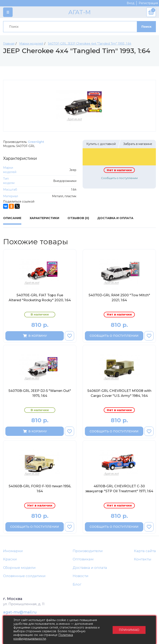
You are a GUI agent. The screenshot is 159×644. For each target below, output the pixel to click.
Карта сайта (145, 551)
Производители (88, 551)
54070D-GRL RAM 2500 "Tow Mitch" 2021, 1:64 (119, 298)
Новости (81, 576)
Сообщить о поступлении (119, 178)
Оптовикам (83, 559)
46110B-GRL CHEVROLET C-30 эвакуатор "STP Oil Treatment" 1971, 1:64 (119, 489)
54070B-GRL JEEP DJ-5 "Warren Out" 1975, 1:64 (40, 393)
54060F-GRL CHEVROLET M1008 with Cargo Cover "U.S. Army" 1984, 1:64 (119, 393)
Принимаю (129, 630)
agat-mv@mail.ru (20, 612)
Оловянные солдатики (24, 576)
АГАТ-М (79, 12)
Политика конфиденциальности (43, 637)
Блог (77, 584)
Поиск (146, 27)
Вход (131, 3)
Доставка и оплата (90, 568)
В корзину (35, 336)
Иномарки (13, 551)
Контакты (143, 559)
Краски (10, 559)
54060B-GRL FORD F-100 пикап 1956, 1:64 (40, 489)
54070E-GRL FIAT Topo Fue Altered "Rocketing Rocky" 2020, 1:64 (40, 298)
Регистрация (148, 3)
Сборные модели (19, 568)
